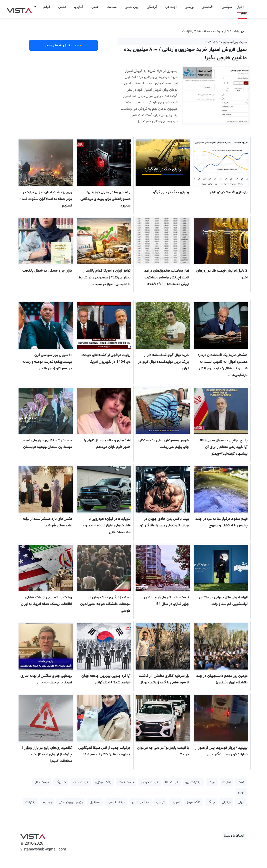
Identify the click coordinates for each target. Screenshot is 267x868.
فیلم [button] (47, 7)
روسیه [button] (47, 802)
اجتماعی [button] (171, 7)
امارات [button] (227, 782)
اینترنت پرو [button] (193, 782)
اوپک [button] (212, 782)
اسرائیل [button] (95, 802)
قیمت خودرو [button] (149, 782)
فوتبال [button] (226, 802)
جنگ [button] (211, 802)
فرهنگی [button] (152, 7)
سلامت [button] (112, 7)
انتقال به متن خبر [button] (63, 45)
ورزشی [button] (189, 7)
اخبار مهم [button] (242, 10)
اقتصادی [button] (208, 7)
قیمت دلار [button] (42, 782)
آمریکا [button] (176, 802)
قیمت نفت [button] (126, 782)
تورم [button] (241, 792)
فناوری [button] (79, 7)
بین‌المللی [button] (132, 7)
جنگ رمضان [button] (141, 802)
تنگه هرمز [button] (194, 802)
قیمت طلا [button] (172, 782)
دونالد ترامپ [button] (116, 802)
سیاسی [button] (227, 7)
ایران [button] (241, 802)
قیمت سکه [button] (80, 782)
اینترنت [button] (31, 802)
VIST (19, 9)
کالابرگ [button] (61, 782)
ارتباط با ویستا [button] (234, 836)
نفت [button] (241, 782)
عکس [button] (62, 7)
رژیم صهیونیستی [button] (71, 802)
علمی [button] (95, 7)
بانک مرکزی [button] (103, 782)
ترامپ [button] (160, 802)
